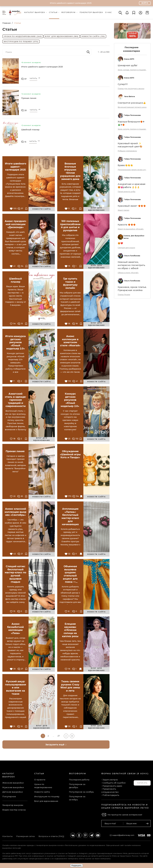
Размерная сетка (26, 836)
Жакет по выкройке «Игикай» (131, 229)
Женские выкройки (13, 783)
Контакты (7, 836)
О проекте (40, 780)
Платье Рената (124, 295)
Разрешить (76, 866)
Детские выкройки (13, 792)
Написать (142, 783)
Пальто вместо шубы (127, 192)
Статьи (39, 773)
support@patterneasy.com (123, 835)
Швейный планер (30, 130)
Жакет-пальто (123, 210)
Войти (145, 3)
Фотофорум (78, 773)
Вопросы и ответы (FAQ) (51, 836)
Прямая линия (29, 98)
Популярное (9, 796)
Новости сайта (93, 36)
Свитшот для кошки (126, 248)
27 (59, 736)
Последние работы (79, 780)
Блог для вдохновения (62, 36)
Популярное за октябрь (77, 798)
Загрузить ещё (56, 745)
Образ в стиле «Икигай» (128, 273)
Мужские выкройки (13, 787)
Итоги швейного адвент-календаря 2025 (71, 3)
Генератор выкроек (13, 805)
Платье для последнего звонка (131, 89)
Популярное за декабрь (77, 786)
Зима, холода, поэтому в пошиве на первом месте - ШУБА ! (133, 70)
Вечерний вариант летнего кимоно (133, 107)
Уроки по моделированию (23, 36)
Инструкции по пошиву (21, 42)
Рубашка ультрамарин (127, 151)
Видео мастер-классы (14, 810)
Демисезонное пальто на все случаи (133, 170)
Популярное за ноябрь (81, 792)
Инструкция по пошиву (47, 796)
